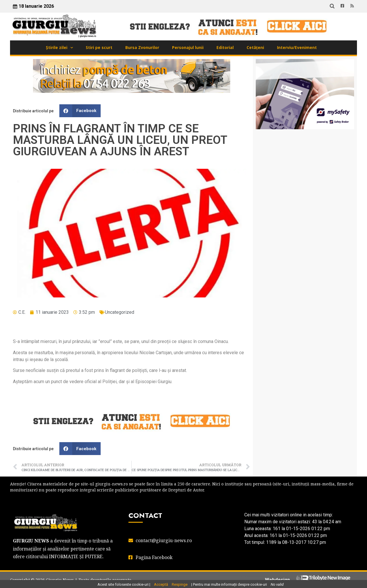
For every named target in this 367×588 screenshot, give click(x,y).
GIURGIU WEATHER (305, 156)
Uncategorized (120, 312)
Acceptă (161, 584)
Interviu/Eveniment (297, 47)
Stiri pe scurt (99, 47)
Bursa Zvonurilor (142, 47)
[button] (80, 111)
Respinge (180, 584)
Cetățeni (255, 47)
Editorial (225, 47)
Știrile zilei (57, 47)
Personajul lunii (188, 47)
